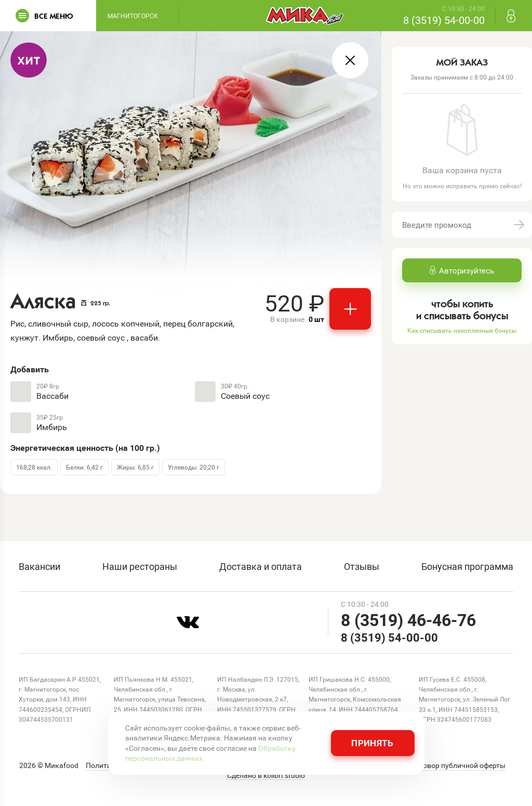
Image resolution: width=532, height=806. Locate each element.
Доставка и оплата (261, 566)
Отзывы (362, 566)
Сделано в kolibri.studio (266, 775)
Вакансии (39, 566)
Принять (372, 743)
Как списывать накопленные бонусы (462, 330)
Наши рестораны (140, 566)
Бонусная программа (467, 566)
